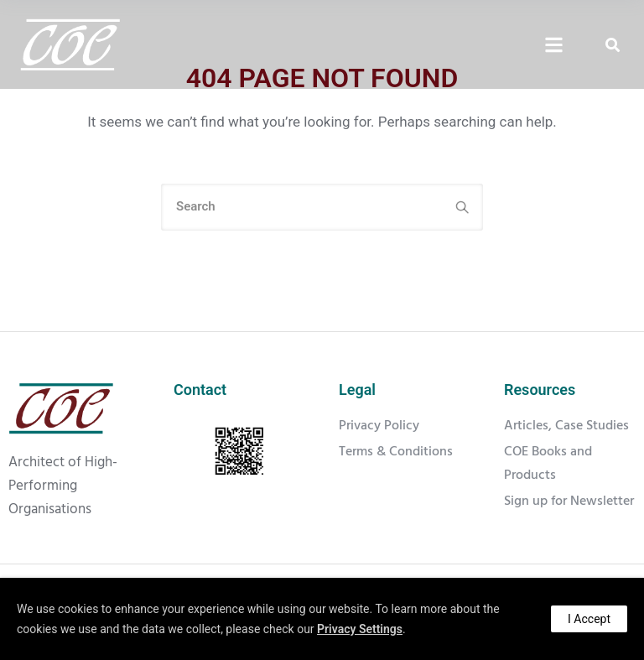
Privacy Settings (360, 629)
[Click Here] (554, 46)
